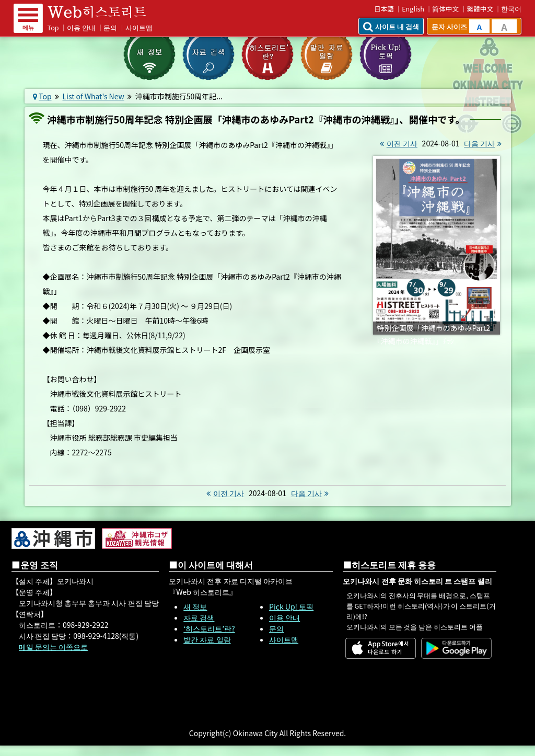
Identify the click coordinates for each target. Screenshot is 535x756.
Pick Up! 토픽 (291, 606)
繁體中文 (480, 9)
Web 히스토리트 (104, 12)
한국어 (511, 9)
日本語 (384, 9)
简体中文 (445, 9)
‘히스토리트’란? (209, 628)
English (413, 9)
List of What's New (94, 96)
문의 (110, 27)
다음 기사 (484, 143)
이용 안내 (81, 27)
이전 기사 (397, 143)
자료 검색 (199, 617)
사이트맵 (139, 27)
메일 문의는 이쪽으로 (53, 647)
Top (53, 27)
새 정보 (195, 606)
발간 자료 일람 (207, 639)
